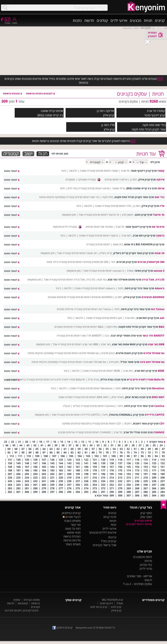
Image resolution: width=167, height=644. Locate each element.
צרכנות (112, 537)
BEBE (161, 371)
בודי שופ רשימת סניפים (87, 197)
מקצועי (146, 28)
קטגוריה (11, 154)
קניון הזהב (116, 607)
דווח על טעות (73, 529)
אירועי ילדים (119, 20)
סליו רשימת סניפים (121, 206)
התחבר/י (14, 22)
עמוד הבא (101, 495)
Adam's (160, 288)
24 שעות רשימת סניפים (84, 253)
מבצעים (136, 20)
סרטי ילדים (146, 569)
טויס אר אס (158, 227)
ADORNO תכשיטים (153, 297)
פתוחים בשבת (72, 521)
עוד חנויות (146, 154)
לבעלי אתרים (72, 517)
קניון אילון (116, 610)
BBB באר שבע (156, 344)
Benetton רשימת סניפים (99, 388)
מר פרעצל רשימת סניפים (106, 215)
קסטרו (161, 111)
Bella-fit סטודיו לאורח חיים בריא (146, 379)
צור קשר (76, 525)
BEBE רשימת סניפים (109, 371)
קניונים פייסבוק (62, 628)
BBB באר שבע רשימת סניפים (83, 344)
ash (162, 318)
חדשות (89, 20)
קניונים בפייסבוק (71, 513)
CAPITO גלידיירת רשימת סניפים (83, 415)
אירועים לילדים (108, 532)
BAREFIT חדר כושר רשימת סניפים (84, 336)
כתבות (77, 20)
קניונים (160, 20)
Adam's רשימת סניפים (103, 288)
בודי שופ (160, 125)
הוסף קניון (146, 513)
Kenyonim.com (84, 628)
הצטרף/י (7, 22)
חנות (43, 154)
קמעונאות (23, 603)
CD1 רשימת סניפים (111, 423)
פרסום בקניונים (143, 521)
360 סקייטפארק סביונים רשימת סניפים (88, 262)
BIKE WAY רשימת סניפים (95, 397)
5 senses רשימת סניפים (111, 271)
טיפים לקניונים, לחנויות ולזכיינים (22, 610)
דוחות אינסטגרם (143, 557)
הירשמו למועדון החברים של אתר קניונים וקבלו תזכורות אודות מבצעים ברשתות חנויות (84, 141)
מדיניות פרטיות (72, 540)
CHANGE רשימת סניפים (98, 432)
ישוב (28, 154)
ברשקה (160, 236)
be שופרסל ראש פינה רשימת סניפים (87, 362)
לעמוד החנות (12, 171)
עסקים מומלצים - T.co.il (138, 584)
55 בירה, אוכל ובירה (153, 279)
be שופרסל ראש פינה (152, 362)
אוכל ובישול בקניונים (105, 545)
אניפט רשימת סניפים (99, 188)
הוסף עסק (146, 517)
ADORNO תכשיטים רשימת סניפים (94, 297)
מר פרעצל (159, 215)
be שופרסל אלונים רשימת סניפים (81, 353)
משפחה (159, 28)
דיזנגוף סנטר (106, 603)
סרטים (148, 561)
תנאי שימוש (74, 532)
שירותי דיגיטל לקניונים (139, 524)
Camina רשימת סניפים (102, 406)
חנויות (148, 20)
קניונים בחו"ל (109, 541)
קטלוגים (102, 20)
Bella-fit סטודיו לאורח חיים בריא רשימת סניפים (60, 379)
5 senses (159, 271)
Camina (159, 406)
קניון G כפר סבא (99, 607)
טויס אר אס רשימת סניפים (99, 227)
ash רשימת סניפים (112, 318)
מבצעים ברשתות (12, 93)
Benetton (158, 388)
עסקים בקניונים (32, 600)
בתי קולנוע (146, 565)
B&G (162, 327)
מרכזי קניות (110, 517)
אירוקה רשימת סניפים (116, 179)
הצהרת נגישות (72, 536)
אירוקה (110, 111)
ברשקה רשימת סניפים (107, 236)
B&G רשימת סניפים (93, 327)
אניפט (59, 111)
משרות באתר (73, 544)
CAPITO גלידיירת (155, 415)
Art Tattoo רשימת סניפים (97, 309)
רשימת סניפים (103, 244)
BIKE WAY (158, 397)
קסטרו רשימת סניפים (107, 171)
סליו (112, 125)
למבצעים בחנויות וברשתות (40, 93)
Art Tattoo (158, 309)
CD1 (162, 423)
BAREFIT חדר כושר (153, 336)
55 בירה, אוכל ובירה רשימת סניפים (77, 279)
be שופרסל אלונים (154, 353)
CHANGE (159, 432)
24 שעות (159, 253)
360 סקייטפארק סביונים (151, 262)
